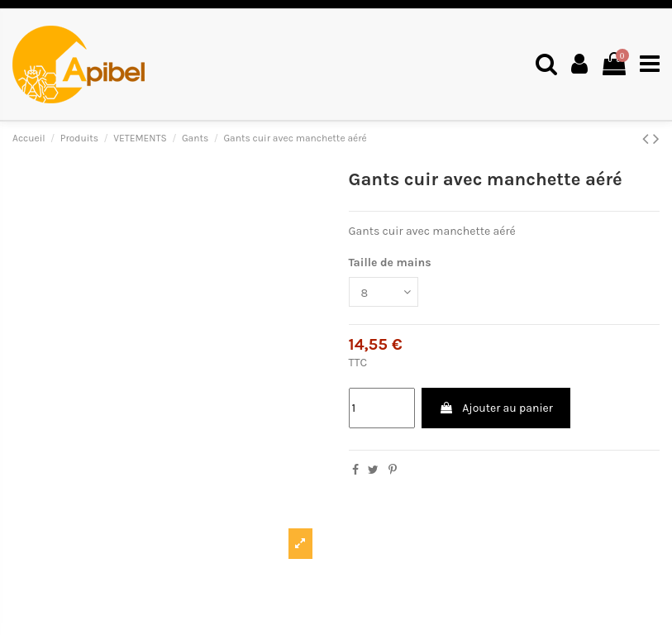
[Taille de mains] (384, 292)
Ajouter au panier (496, 408)
